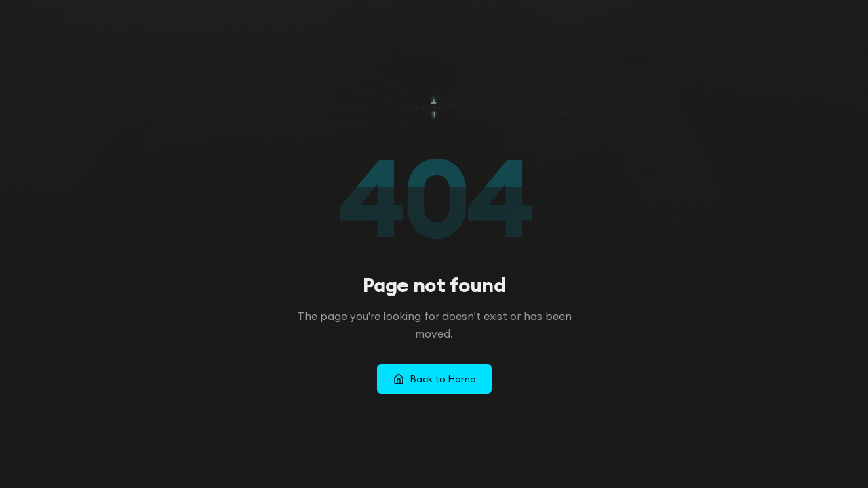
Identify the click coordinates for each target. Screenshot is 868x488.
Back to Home (434, 379)
